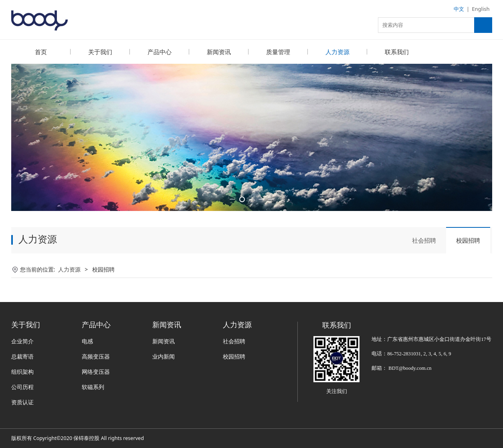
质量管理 (278, 52)
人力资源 (337, 52)
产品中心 (160, 52)
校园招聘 (468, 240)
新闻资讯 (219, 52)
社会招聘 (424, 240)
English (481, 9)
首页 (41, 52)
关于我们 (100, 52)
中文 (459, 9)
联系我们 (397, 52)
